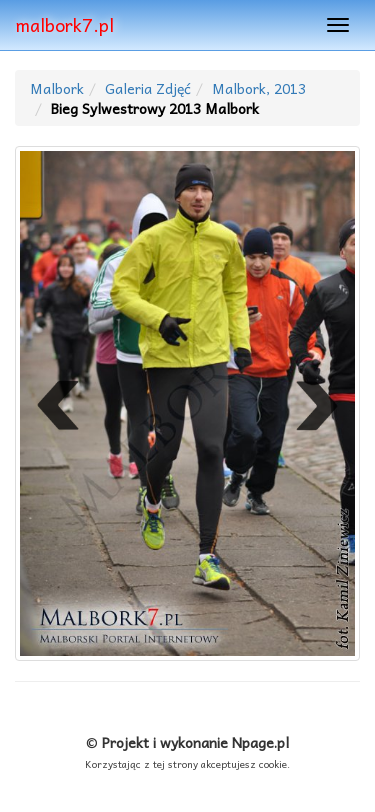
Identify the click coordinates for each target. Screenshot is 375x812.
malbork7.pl (64, 24)
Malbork (57, 88)
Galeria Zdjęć (148, 88)
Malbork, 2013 (259, 88)
